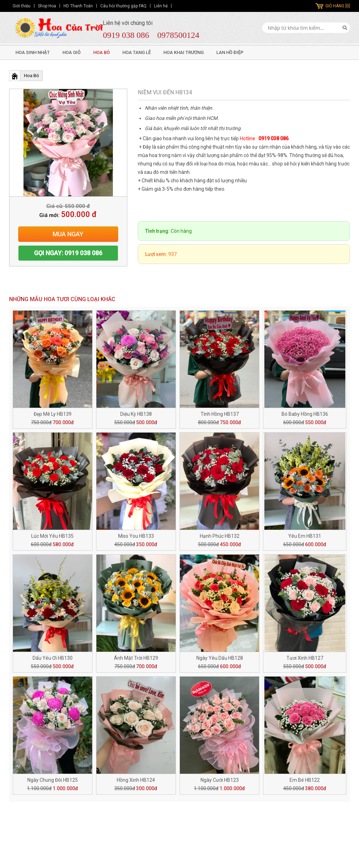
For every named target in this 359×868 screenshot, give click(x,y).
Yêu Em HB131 (305, 536)
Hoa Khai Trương (184, 52)
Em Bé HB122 (305, 780)
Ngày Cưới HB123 (220, 780)
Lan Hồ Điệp (230, 52)
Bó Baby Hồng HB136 (305, 414)
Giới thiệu (22, 6)
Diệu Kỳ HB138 (136, 414)
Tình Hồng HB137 (220, 414)
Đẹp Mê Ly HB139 (53, 414)
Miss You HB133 (136, 536)
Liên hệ (161, 6)
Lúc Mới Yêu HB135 (52, 536)
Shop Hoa (47, 6)
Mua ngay (68, 234)
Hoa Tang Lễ (137, 52)
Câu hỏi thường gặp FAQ (123, 6)
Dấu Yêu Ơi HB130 (53, 658)
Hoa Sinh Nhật (33, 52)
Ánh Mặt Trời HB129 (136, 658)
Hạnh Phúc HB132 (220, 536)
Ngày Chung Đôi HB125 (53, 780)
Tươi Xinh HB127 (305, 658)
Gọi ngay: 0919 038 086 (68, 253)
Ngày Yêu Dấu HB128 (220, 658)
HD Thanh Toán (78, 6)
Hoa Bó (101, 52)
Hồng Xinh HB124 (136, 780)
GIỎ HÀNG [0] (338, 6)
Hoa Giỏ (72, 52)
